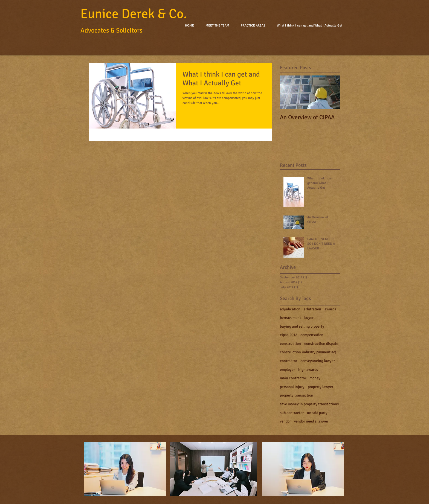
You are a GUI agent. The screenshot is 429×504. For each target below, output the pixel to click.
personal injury (292, 387)
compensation (312, 335)
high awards (308, 370)
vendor (285, 421)
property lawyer (321, 387)
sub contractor (292, 413)
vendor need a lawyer (311, 421)
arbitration (312, 309)
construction (290, 344)
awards (330, 309)
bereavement (290, 318)
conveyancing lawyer (318, 361)
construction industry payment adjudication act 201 (310, 352)
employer (287, 370)
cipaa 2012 (289, 335)
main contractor (293, 378)
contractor (289, 361)
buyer (309, 318)
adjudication (290, 309)
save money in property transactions (309, 404)
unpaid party (317, 413)
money (315, 378)
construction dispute (321, 344)
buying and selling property (302, 326)
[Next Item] (331, 92)
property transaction (297, 395)
